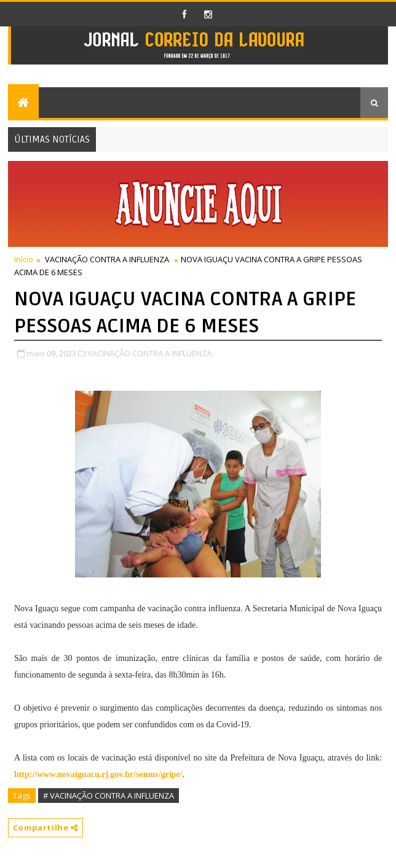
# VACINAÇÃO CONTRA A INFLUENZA (109, 796)
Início (24, 259)
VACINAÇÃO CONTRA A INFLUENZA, (150, 353)
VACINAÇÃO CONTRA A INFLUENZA (107, 259)
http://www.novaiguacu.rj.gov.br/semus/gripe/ (98, 774)
